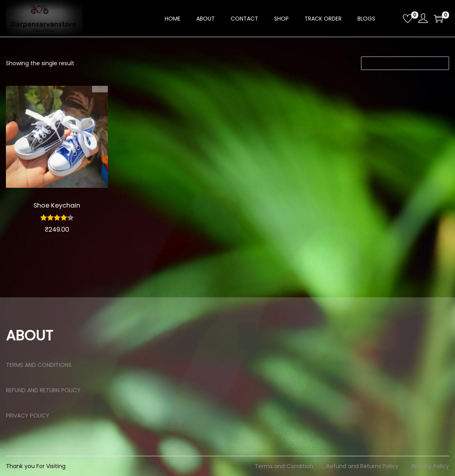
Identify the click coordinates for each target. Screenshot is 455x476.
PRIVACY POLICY (28, 416)
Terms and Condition (284, 466)
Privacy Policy (431, 466)
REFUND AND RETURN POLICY (43, 390)
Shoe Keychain (57, 205)
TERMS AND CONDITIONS (39, 365)
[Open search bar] (394, 18)
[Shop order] (405, 63)
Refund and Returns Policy (363, 466)
